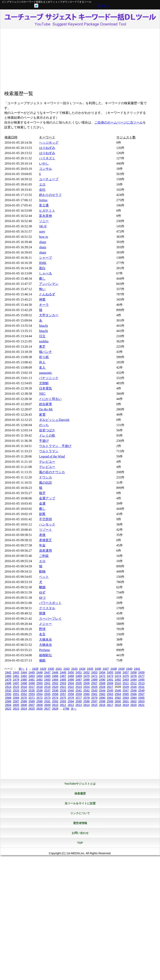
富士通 (44, 205)
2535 (32, 690)
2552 (24, 694)
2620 (134, 705)
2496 (8, 683)
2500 (40, 683)
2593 (63, 701)
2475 (126, 676)
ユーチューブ (49, 179)
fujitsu (43, 200)
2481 (32, 680)
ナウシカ (45, 477)
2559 (79, 694)
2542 (86, 690)
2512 (134, 683)
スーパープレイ (50, 619)
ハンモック (47, 524)
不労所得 (45, 519)
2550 (8, 694)
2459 (141, 672)
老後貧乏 (45, 540)
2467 (63, 676)
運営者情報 (80, 823)
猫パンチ (45, 352)
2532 (8, 690)
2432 (67, 669)
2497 (16, 683)
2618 (118, 705)
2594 (71, 701)
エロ (42, 184)
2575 (63, 698)
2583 (126, 698)
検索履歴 (80, 793)
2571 (32, 698)
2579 (94, 698)
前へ (22, 669)
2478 (8, 680)
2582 (118, 698)
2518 (40, 687)
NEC (42, 394)
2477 (141, 676)
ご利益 (44, 556)
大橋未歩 (45, 639)
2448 (55, 672)
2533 (16, 690)
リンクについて (80, 813)
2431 (59, 669)
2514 (8, 687)
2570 (24, 698)
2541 (79, 690)
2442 (8, 672)
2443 (16, 672)
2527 (110, 687)
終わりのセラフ (50, 195)
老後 (42, 535)
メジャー (45, 624)
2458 (134, 672)
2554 (40, 694)
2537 (47, 690)
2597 (94, 701)
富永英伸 (45, 216)
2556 (55, 694)
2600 (118, 701)
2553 (32, 694)
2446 (40, 672)
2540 (71, 690)
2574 (55, 698)
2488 (86, 680)
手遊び (44, 441)
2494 (134, 680)
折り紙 (44, 357)
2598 (102, 701)
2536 (40, 690)
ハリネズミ (47, 158)
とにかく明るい (50, 399)
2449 (63, 672)
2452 (86, 672)
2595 (79, 701)
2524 (86, 687)
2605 (16, 705)
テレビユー (47, 462)
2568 (8, 698)
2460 (8, 676)
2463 (32, 676)
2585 (141, 698)
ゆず (42, 592)
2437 (106, 669)
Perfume (44, 650)
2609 (47, 705)
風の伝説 (45, 483)
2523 (79, 687)
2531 (141, 687)
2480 (24, 680)
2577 (79, 698)
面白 (42, 268)
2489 (94, 680)
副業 (42, 514)
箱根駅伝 (45, 655)
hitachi (43, 326)
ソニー (44, 221)
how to (43, 237)
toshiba (44, 341)
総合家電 (45, 404)
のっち (44, 425)
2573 (47, 698)
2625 (32, 709)
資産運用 (45, 551)
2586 (8, 701)
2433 (74, 669)
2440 (129, 669)
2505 (79, 683)
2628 (55, 709)
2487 (79, 680)
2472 (102, 676)
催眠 (42, 660)
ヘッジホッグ (49, 143)
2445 (32, 672)
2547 (126, 690)
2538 (55, 690)
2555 (47, 694)
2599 (110, 701)
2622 (8, 709)
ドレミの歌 (47, 435)
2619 (126, 705)
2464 (40, 676)
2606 (24, 705)
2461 (16, 676)
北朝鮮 (44, 383)
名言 (42, 634)
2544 (102, 690)
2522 (71, 687)
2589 (32, 701)
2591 (47, 701)
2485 (63, 680)
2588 (24, 701)
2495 (141, 680)
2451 (79, 672)
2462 (24, 676)
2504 (71, 683)
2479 (16, 680)
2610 (55, 705)
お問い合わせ (80, 833)
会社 (42, 190)
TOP (80, 843)
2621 (141, 705)
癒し (42, 279)
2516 (24, 687)
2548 (134, 690)
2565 (126, 694)
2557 (63, 694)
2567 (141, 694)
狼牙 (42, 493)
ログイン (103, 5)
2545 (110, 690)
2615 (94, 705)
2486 (71, 680)
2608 (40, 705)
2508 (102, 683)
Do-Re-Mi (46, 409)
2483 (47, 680)
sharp (43, 242)
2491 (110, 680)
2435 (90, 669)
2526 (102, 687)
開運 (42, 613)
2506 (86, 683)
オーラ (44, 305)
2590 (40, 701)
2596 (86, 701)
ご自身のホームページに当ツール (119, 122)
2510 (118, 683)
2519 (47, 687)
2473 (110, 676)
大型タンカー (49, 315)
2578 (86, 698)
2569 (16, 698)
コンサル (45, 169)
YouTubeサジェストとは (80, 784)
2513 (141, 683)
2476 (134, 676)
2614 (86, 705)
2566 (134, 694)
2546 (118, 690)
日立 (42, 336)
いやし (44, 163)
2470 (86, 676)
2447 (47, 672)
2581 (110, 698)
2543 (94, 690)
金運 (42, 503)
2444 (24, 672)
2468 (71, 676)
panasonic (45, 373)
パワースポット (50, 603)
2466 (55, 676)
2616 (102, 705)
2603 (141, 701)
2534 (24, 690)
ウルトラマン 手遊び (55, 446)
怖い (42, 289)
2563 (110, 694)
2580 (102, 698)
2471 (94, 676)
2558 (71, 694)
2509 (110, 683)
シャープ (45, 258)
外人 (42, 362)
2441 (137, 669)
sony (42, 231)
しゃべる (45, 273)
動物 (42, 571)
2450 (71, 672)
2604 (8, 705)
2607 (32, 705)
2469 (79, 676)
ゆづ (42, 598)
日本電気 (45, 388)
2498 (24, 683)
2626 (40, 709)
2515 (16, 687)
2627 (47, 709)
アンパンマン (49, 284)
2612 (71, 705)
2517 (32, 687)
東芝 (42, 347)
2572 (40, 698)
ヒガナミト (47, 211)
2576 (71, 698)
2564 (118, 694)
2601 (126, 701)
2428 (35, 669)
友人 (42, 367)
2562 (102, 694)
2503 (63, 683)
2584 (134, 698)
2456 (118, 672)
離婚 (42, 587)
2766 (66, 709)
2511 (126, 683)
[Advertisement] (80, 61)
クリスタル (47, 608)
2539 (63, 690)
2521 (63, 687)
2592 (55, 701)
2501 (47, 683)
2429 (43, 669)
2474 (118, 676)
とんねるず (47, 294)
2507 (94, 683)
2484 (55, 680)
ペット (44, 577)
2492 (118, 680)
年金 (42, 545)
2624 (24, 709)
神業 (42, 299)
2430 (51, 669)
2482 (40, 680)
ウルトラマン (49, 451)
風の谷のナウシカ (52, 472)
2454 (102, 672)
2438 (114, 669)
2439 (121, 669)
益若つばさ (47, 430)
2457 (126, 672)
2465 (47, 676)
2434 (82, 669)
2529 (126, 687)
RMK (43, 263)
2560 (86, 694)
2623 (16, 709)
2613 (79, 705)
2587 (16, 701)
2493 (126, 680)
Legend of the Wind (52, 456)
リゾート (45, 530)
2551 (16, 694)
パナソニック (49, 378)
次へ (74, 709)
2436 (98, 669)
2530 (134, 687)
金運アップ (47, 498)
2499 (32, 683)
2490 (102, 680)
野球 (42, 629)
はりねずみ (47, 148)
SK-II (43, 226)
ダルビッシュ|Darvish (54, 420)
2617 (110, 705)
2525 (94, 687)
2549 (141, 690)
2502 (55, 683)
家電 (42, 415)
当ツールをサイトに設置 (80, 803)
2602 (134, 701)
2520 (55, 687)
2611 (63, 705)
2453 (94, 672)
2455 (110, 672)
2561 (94, 694)
